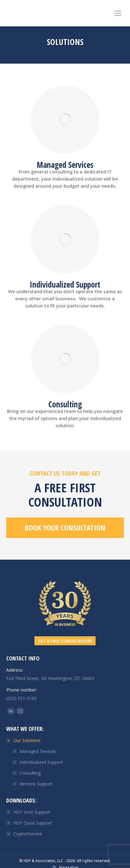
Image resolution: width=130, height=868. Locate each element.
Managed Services (38, 751)
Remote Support (36, 784)
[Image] (65, 119)
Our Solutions (24, 740)
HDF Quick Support (33, 823)
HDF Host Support (32, 812)
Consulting (30, 773)
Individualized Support (41, 762)
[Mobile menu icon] (118, 13)
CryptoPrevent (28, 834)
